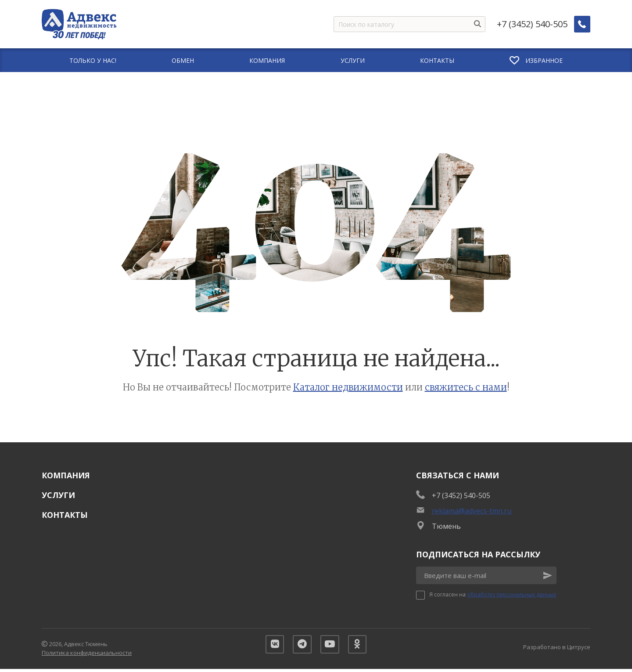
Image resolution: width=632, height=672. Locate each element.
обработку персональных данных (512, 594)
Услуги (58, 495)
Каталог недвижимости (348, 387)
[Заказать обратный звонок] (582, 24)
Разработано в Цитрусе (557, 649)
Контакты (65, 515)
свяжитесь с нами (466, 387)
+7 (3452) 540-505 (533, 24)
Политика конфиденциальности (87, 654)
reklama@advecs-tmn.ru (472, 511)
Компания (66, 475)
